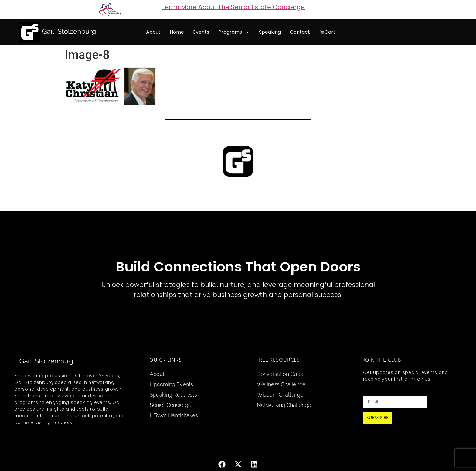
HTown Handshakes (174, 415)
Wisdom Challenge (280, 395)
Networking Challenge (284, 405)
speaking (270, 32)
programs (234, 32)
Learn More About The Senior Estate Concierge (233, 7)
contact (300, 32)
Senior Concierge (171, 405)
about (153, 32)
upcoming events (171, 384)
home (177, 32)
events (201, 32)
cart (327, 32)
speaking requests (173, 395)
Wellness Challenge (281, 384)
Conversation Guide (281, 374)
